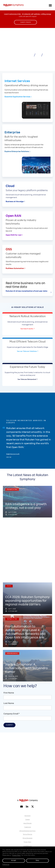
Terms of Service (27, 834)
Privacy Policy (27, 842)
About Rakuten (27, 823)
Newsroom (27, 816)
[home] (14, 5)
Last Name (9, 703)
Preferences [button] (6, 865)
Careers (28, 820)
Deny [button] (37, 861)
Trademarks (28, 827)
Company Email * (12, 714)
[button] (50, 5)
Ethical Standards (27, 838)
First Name (9, 693)
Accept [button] (14, 861)
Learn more (26, 22)
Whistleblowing (27, 846)
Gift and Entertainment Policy (28, 831)
